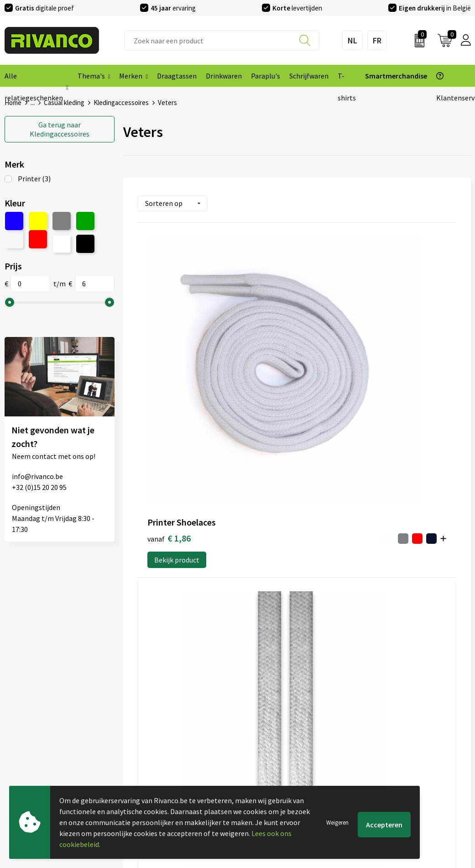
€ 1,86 (160, 354)
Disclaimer (377, 745)
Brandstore (260, 716)
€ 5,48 (266, 353)
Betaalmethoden (269, 731)
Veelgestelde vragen (155, 731)
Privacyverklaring (388, 731)
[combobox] (222, 40)
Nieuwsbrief (142, 716)
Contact (255, 701)
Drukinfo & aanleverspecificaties (174, 760)
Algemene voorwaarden (397, 701)
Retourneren (262, 745)
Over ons (137, 701)
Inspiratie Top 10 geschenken (169, 774)
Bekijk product (177, 381)
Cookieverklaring (387, 716)
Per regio (138, 745)
